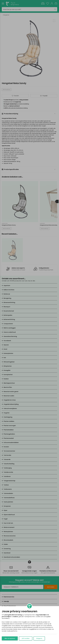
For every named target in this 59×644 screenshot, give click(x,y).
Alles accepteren (10, 638)
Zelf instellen (26, 638)
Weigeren (39, 638)
